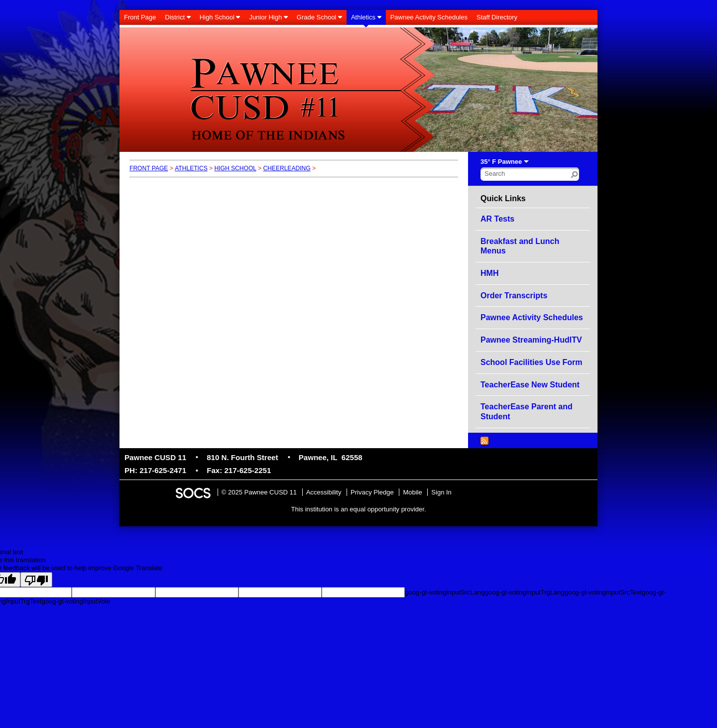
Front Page (149, 168)
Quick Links (503, 199)
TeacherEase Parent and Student (527, 412)
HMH (489, 273)
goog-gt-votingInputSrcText (603, 592)
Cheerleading (287, 168)
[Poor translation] (36, 580)
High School (235, 168)
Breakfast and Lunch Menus (520, 246)
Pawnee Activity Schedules (532, 317)
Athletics (191, 168)
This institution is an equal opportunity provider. (359, 509)
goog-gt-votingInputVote (76, 601)
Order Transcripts (514, 296)
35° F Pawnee (501, 162)
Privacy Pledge (372, 492)
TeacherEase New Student (530, 385)
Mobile (412, 492)
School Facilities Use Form (532, 362)
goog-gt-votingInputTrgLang (525, 592)
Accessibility (324, 492)
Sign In (441, 492)
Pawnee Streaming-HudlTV (531, 340)
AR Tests (497, 219)
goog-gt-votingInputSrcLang (445, 592)
